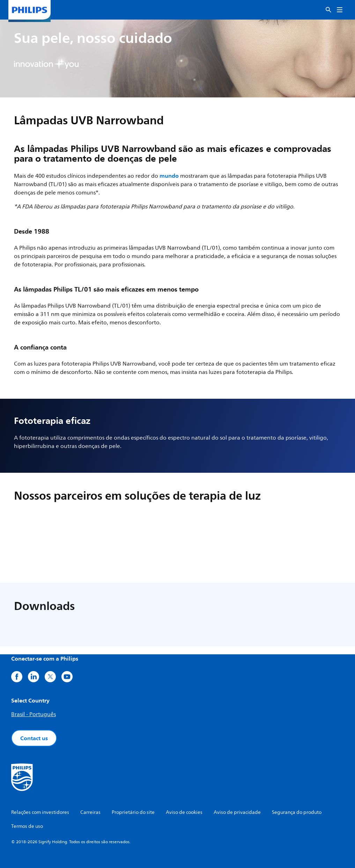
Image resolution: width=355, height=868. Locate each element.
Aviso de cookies (184, 812)
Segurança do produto (297, 812)
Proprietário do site (133, 812)
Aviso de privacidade (237, 812)
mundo (169, 176)
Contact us (34, 738)
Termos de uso (27, 826)
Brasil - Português (34, 714)
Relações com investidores (40, 812)
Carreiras (90, 812)
